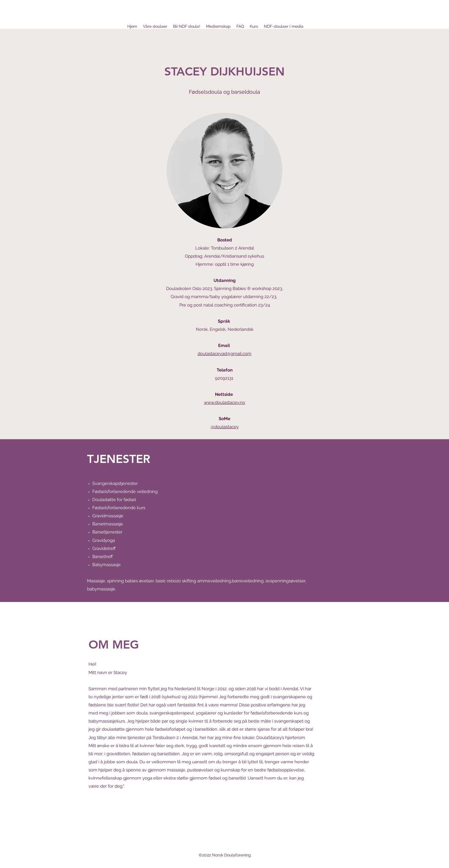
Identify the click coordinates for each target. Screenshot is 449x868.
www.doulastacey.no (225, 402)
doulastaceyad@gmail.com (225, 354)
